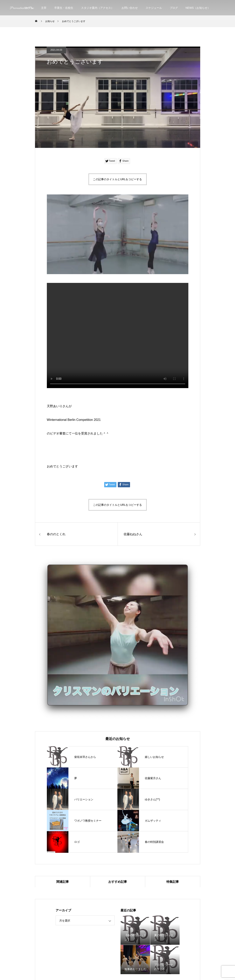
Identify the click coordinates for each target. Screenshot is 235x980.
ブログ (174, 8)
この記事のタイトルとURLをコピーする (117, 179)
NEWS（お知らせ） (198, 8)
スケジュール (154, 8)
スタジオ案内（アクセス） (97, 8)
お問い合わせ (130, 8)
